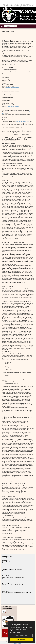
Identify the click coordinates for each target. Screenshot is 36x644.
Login (5, 642)
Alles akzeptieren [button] (21, 639)
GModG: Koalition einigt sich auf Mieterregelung (13, 569)
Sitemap (19, 643)
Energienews (7, 557)
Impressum (14, 631)
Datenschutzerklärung (15, 633)
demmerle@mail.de (10, 86)
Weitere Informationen (21, 635)
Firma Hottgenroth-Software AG (23, 122)
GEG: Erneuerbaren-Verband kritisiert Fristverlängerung (15, 585)
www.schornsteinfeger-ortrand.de (12, 88)
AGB (16, 643)
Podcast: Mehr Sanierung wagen (9, 562)
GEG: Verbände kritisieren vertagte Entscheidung (13, 577)
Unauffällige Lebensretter (7, 608)
